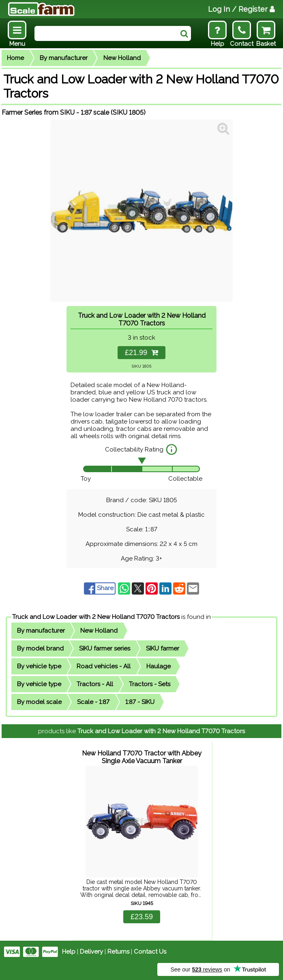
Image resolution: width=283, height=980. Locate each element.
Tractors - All (95, 684)
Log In (241, 9)
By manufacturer (64, 58)
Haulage (159, 666)
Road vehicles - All (104, 666)
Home (15, 58)
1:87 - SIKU (140, 702)
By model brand (40, 648)
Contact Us (150, 952)
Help (69, 952)
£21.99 (141, 353)
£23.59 (142, 917)
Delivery (91, 952)
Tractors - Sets (150, 684)
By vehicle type (39, 666)
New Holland (122, 58)
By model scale (39, 702)
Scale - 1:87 (93, 702)
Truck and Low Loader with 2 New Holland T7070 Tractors (96, 617)
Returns (118, 952)
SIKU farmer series (105, 648)
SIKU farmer (163, 648)
